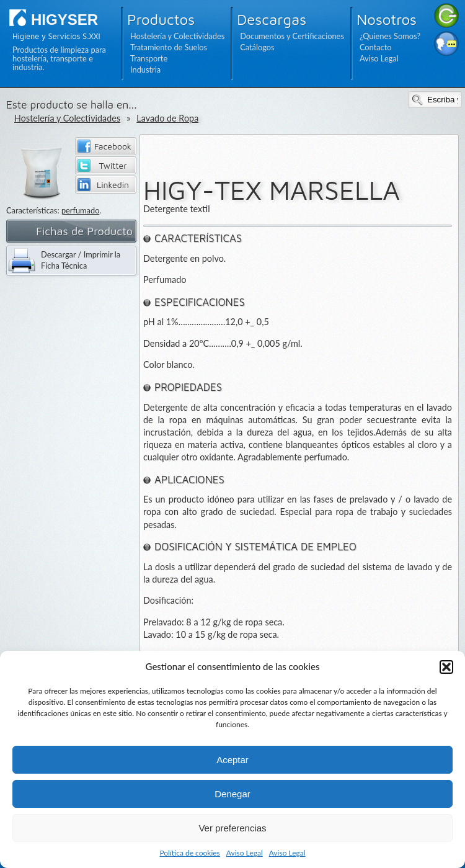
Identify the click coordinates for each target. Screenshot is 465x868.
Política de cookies (189, 853)
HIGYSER (64, 20)
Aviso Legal (245, 853)
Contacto (376, 47)
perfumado (81, 210)
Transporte (149, 58)
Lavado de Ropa (167, 118)
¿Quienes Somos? (390, 36)
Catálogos (257, 47)
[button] (446, 667)
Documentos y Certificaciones (292, 36)
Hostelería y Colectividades (177, 36)
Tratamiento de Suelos (169, 47)
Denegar (232, 794)
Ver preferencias (232, 828)
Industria (145, 69)
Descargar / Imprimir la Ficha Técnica (81, 260)
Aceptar (232, 760)
